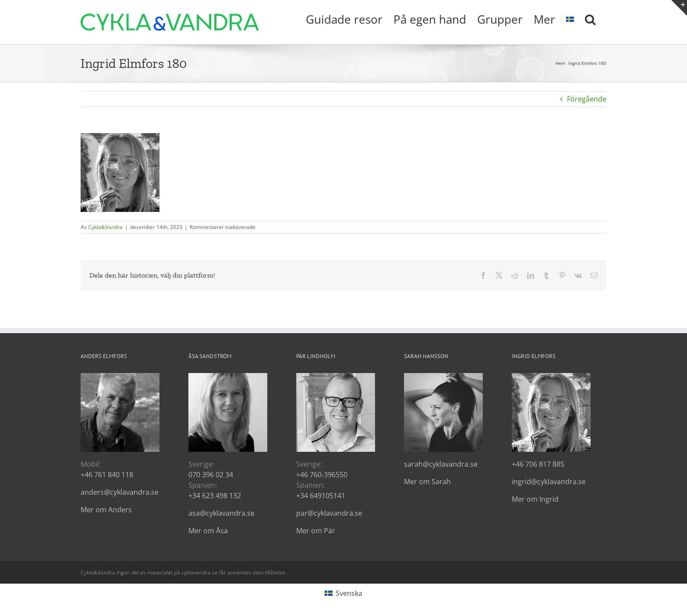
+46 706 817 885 (538, 464)
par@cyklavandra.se (329, 513)
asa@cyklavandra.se (221, 513)
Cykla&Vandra (105, 227)
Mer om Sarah (427, 482)
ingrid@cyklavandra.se (549, 482)
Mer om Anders (106, 510)
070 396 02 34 (211, 475)
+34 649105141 (321, 496)
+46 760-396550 (322, 475)
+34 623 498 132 (215, 496)
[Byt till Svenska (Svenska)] (343, 593)
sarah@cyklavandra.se (441, 464)
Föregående (587, 99)
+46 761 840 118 (107, 475)
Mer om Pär (316, 531)
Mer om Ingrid (535, 499)
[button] (590, 18)
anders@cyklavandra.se (120, 492)
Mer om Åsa (208, 531)
